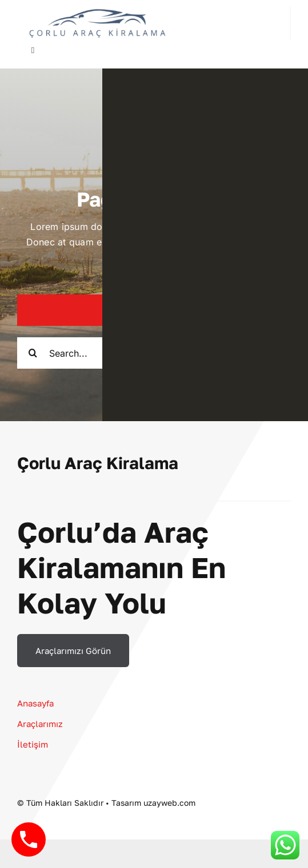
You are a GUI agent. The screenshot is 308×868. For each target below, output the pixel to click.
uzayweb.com (169, 803)
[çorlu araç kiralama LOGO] (97, 11)
